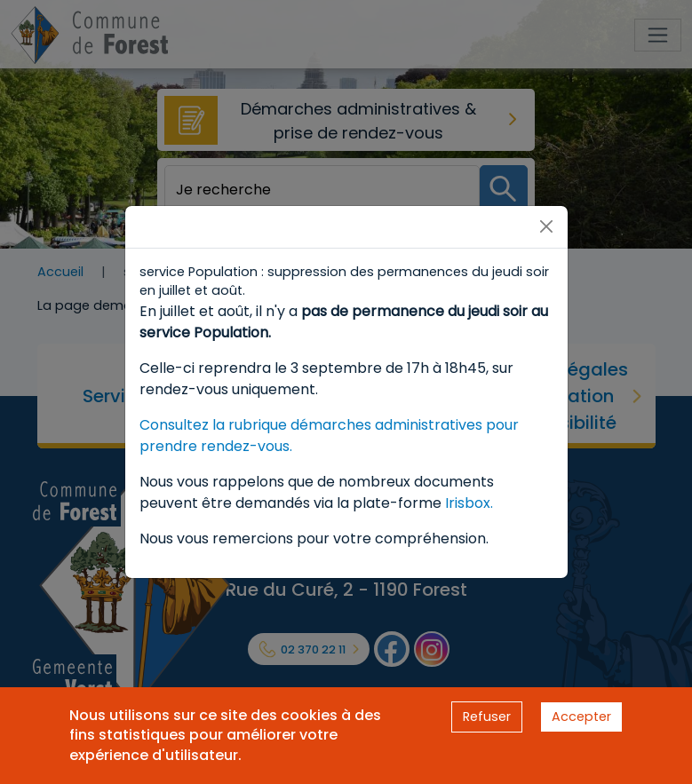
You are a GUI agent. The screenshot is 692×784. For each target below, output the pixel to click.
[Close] (546, 226)
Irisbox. (469, 503)
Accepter (581, 717)
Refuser (487, 717)
